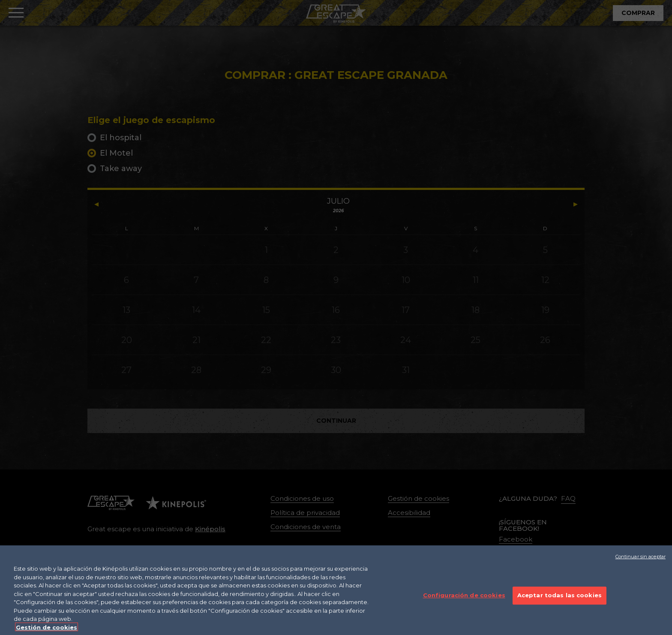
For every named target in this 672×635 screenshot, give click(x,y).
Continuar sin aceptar (640, 562)
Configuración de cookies (464, 600)
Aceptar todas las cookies (559, 600)
